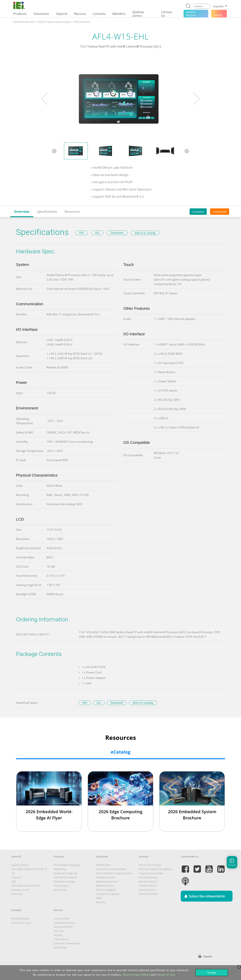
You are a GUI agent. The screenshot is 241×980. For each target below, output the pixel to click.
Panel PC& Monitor (24, 22)
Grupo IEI (16, 877)
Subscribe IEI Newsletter (67, 943)
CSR (13, 881)
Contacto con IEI (20, 890)
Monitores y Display (64, 881)
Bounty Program (148, 881)
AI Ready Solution (105, 877)
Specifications (47, 211)
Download (220, 212)
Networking (60, 869)
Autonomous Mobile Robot (111, 869)
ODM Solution (104, 865)
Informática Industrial (65, 877)
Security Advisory (148, 877)
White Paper (60, 947)
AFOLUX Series (82, 22)
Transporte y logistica (108, 894)
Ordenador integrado (66, 873)
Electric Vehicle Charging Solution (114, 873)
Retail (99, 898)
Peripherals (60, 890)
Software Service (148, 886)
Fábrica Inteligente (106, 890)
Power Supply (61, 886)
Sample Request (20, 919)
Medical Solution (105, 886)
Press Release (61, 939)
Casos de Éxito (62, 919)
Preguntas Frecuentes (151, 873)
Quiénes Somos (20, 865)
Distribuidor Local (21, 923)
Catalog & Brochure (64, 923)
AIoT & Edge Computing (67, 865)
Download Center (148, 894)
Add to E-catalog (145, 233)
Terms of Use (166, 975)
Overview (22, 211)
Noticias (58, 935)
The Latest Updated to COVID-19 (29, 869)
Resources (72, 211)
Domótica (101, 902)
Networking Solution (107, 881)
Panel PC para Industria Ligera (54, 22)
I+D (13, 873)
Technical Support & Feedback (155, 869)
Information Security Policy (26, 886)
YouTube (59, 931)
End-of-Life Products (150, 865)
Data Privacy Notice (137, 975)
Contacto (198, 212)
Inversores (17, 894)
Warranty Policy (147, 890)
